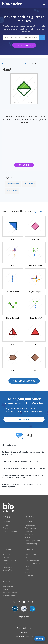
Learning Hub (30, 554)
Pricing (6, 528)
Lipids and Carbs (18, 64)
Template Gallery (10, 531)
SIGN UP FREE (24, 165)
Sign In (6, 589)
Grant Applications (33, 540)
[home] (12, 4)
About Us (6, 554)
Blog (27, 569)
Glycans (28, 64)
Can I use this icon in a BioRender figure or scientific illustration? (23, 453)
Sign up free (24, 617)
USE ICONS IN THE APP (24, 45)
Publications (30, 525)
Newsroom (7, 567)
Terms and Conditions (24, 636)
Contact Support (9, 561)
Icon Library (6, 64)
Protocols (29, 534)
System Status (9, 570)
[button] (44, 4)
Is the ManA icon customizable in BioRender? (20, 461)
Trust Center (8, 564)
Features (6, 522)
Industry (28, 522)
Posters (28, 537)
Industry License (9, 596)
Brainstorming (31, 544)
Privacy (24, 632)
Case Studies (30, 575)
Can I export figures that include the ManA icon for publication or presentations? (22, 476)
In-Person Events (32, 561)
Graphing (29, 531)
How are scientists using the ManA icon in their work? (23, 468)
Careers (6, 558)
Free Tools (29, 572)
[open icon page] (13, 228)
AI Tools (6, 525)
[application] (39, 639)
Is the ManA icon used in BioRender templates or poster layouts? (21, 486)
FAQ (27, 558)
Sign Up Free (8, 586)
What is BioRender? (10, 445)
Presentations (31, 528)
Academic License (10, 593)
